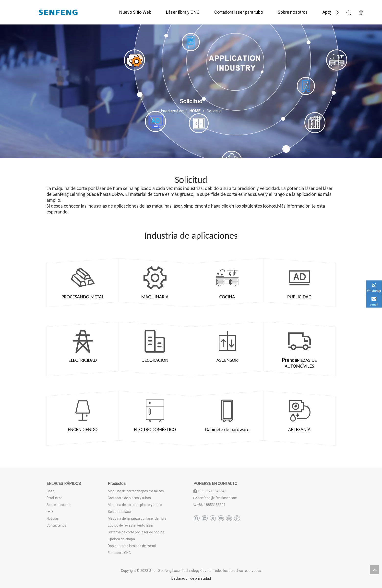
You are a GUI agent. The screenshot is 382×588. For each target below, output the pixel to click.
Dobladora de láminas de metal (132, 546)
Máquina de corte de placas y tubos (135, 505)
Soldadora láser (120, 512)
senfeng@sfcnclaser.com (217, 498)
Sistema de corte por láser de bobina (136, 532)
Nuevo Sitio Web (135, 12)
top (374, 570)
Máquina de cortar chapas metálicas (136, 491)
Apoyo (329, 12)
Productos (54, 498)
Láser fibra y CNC (183, 12)
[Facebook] (197, 518)
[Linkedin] (205, 518)
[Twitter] (213, 518)
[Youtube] (221, 518)
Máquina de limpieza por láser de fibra (137, 518)
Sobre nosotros (293, 12)
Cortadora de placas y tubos (129, 498)
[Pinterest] (237, 518)
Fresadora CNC (119, 553)
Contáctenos (56, 525)
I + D (50, 512)
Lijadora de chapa (121, 539)
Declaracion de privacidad (191, 578)
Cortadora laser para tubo (239, 12)
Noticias (53, 518)
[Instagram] (229, 518)
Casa (50, 491)
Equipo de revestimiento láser (131, 525)
